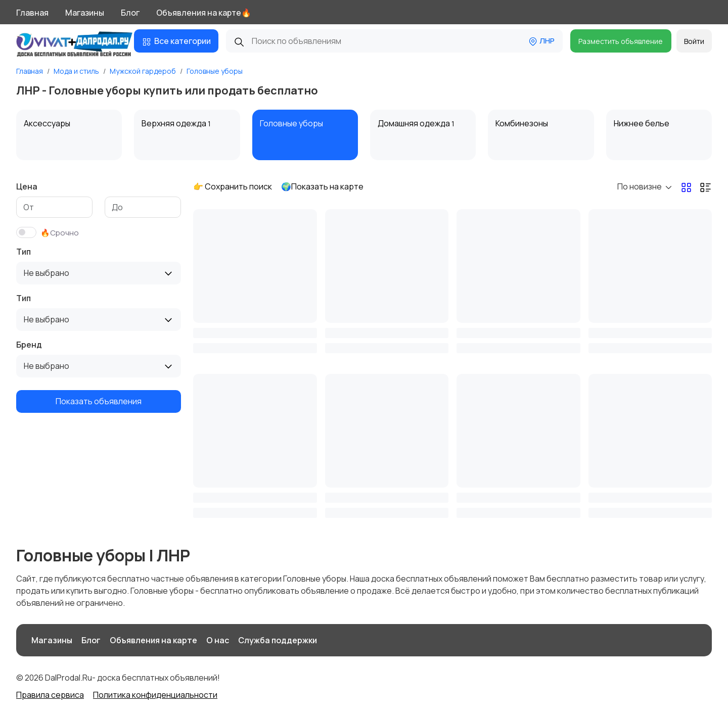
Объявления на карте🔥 (204, 13)
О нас (218, 640)
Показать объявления (99, 401)
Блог (130, 13)
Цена (27, 186)
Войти (694, 41)
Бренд (29, 345)
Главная (32, 13)
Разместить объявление (621, 41)
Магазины (85, 13)
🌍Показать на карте (322, 186)
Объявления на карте (153, 640)
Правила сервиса (50, 695)
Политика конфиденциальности (155, 695)
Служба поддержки (278, 640)
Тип (24, 252)
